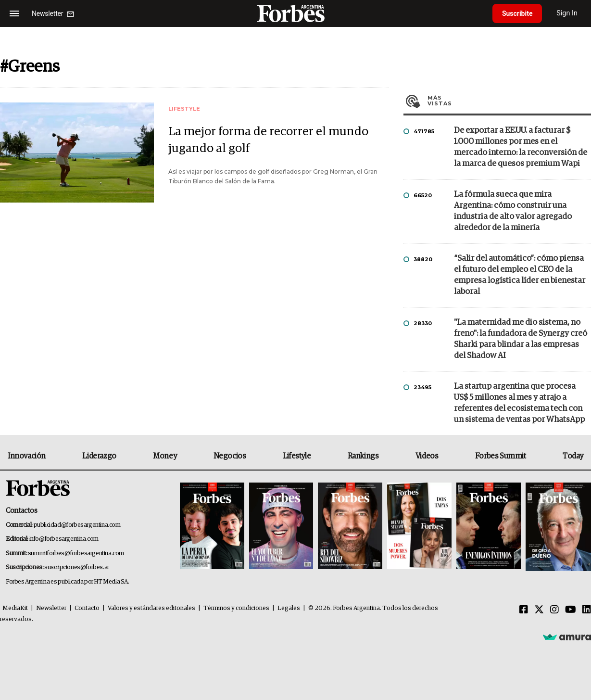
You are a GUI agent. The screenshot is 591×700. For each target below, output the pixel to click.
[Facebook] (524, 610)
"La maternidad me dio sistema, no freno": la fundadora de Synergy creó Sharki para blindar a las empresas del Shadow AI (521, 339)
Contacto (87, 608)
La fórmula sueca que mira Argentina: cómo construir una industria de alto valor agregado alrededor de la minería (513, 211)
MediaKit (15, 608)
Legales (289, 608)
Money (165, 456)
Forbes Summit (501, 456)
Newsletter (51, 608)
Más (509, 101)
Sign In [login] (567, 13)
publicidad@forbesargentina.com (77, 525)
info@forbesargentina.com (64, 539)
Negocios (230, 456)
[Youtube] (571, 610)
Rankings (363, 456)
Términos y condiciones (236, 608)
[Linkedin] (587, 610)
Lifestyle (297, 456)
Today (573, 456)
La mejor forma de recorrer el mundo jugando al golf (269, 140)
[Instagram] (554, 610)
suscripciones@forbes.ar (77, 567)
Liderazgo (99, 456)
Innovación (27, 456)
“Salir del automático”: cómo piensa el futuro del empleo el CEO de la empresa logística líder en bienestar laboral (520, 275)
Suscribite (517, 13)
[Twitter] (539, 610)
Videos (427, 456)
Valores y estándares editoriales (151, 608)
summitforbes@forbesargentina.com (76, 554)
